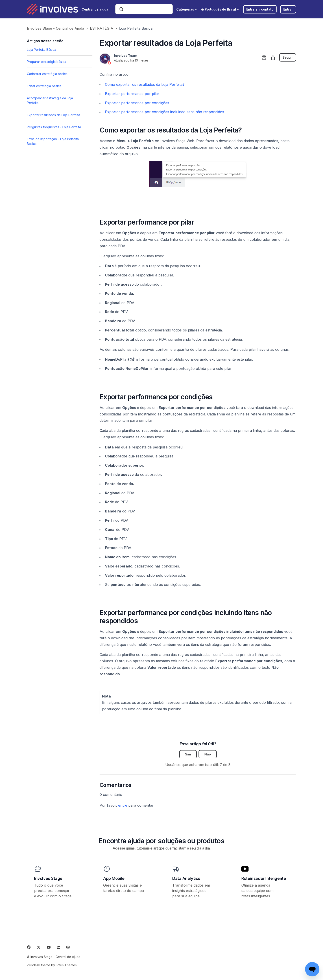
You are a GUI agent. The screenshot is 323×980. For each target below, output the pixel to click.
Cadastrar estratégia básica (47, 74)
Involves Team (126, 56)
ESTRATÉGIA (102, 28)
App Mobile (114, 878)
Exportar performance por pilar (132, 94)
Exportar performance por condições (137, 103)
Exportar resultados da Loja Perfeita (53, 115)
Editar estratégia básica (44, 86)
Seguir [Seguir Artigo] (288, 57)
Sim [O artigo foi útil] (188, 754)
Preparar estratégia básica (47, 62)
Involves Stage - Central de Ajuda (56, 28)
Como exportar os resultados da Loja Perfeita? (145, 84)
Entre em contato (260, 9)
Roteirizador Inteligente (264, 878)
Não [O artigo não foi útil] (208, 754)
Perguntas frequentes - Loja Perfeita (54, 127)
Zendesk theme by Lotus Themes (52, 965)
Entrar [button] (288, 9)
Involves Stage (48, 878)
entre (123, 805)
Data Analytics (186, 878)
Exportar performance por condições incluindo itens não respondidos (165, 112)
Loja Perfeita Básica (136, 28)
